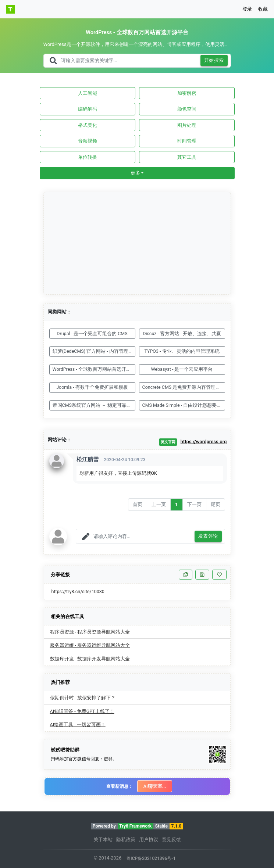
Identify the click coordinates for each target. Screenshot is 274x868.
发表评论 (208, 536)
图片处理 (187, 125)
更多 (135, 173)
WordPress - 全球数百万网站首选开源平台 (94, 369)
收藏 (263, 9)
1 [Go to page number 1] (176, 504)
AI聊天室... (155, 786)
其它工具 (187, 157)
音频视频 (88, 141)
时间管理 (187, 141)
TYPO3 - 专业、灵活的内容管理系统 (182, 351)
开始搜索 (214, 60)
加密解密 (187, 93)
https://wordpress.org (204, 442)
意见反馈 (171, 840)
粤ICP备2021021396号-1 (151, 858)
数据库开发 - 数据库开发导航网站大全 (90, 659)
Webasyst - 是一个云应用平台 (182, 369)
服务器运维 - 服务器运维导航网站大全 (90, 645)
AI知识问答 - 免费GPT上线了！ (82, 711)
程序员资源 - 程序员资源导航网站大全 (90, 632)
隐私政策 (126, 840)
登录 (247, 9)
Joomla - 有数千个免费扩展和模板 (92, 387)
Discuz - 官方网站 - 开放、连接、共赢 (182, 333)
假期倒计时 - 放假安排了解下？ (83, 698)
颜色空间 (187, 109)
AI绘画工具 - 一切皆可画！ (78, 724)
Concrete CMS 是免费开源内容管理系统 (184, 387)
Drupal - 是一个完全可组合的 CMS (92, 333)
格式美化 (88, 125)
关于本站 (103, 840)
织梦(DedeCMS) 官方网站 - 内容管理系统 (94, 351)
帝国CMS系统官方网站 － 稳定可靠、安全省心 (94, 405)
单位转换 (88, 157)
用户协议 (149, 840)
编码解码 (88, 109)
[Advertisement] (138, 244)
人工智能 (88, 93)
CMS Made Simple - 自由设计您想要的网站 (184, 405)
